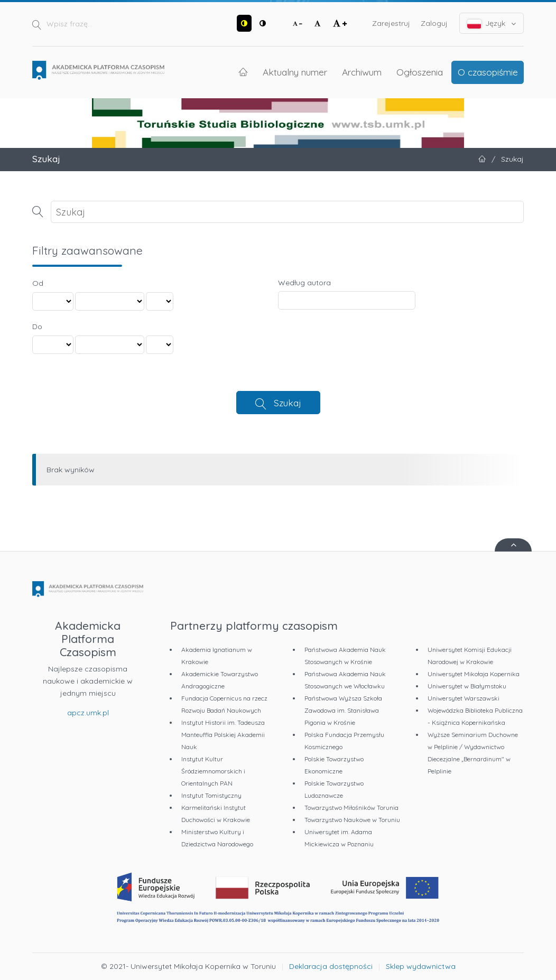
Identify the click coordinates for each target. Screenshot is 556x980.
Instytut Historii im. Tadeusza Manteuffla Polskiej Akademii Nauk (223, 735)
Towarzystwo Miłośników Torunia (351, 808)
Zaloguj (434, 23)
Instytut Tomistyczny (211, 795)
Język (492, 24)
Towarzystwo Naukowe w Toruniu (352, 820)
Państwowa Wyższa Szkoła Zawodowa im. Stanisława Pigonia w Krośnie (343, 710)
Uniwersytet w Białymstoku (467, 686)
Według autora (304, 283)
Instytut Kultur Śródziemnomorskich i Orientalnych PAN (213, 771)
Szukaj (288, 403)
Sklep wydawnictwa (421, 966)
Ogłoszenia (420, 72)
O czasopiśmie (488, 72)
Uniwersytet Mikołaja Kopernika (474, 674)
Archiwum (362, 72)
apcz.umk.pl (88, 713)
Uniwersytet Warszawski (464, 698)
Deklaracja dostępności (331, 966)
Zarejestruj (391, 23)
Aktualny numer (295, 72)
